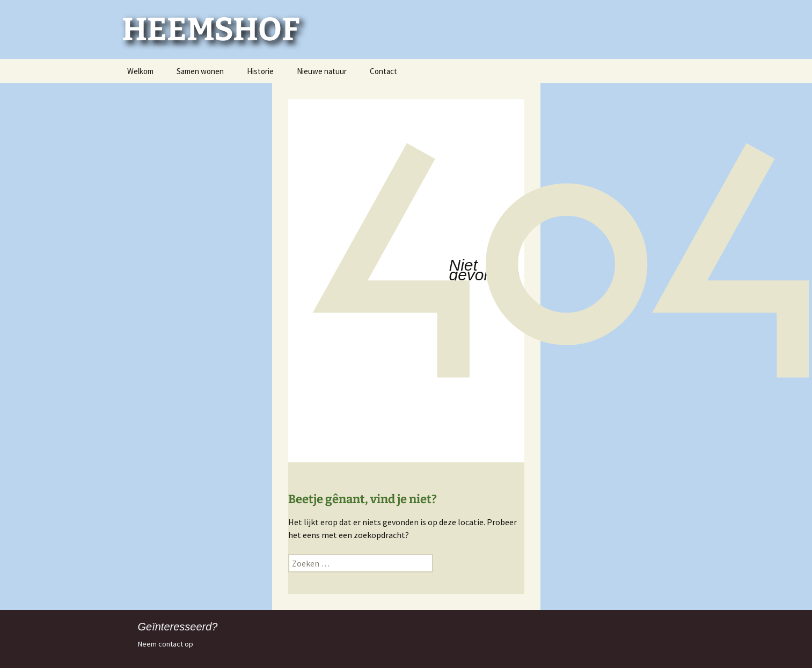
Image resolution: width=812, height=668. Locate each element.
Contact (383, 71)
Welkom (140, 71)
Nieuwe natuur (322, 71)
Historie (260, 71)
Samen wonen (200, 71)
